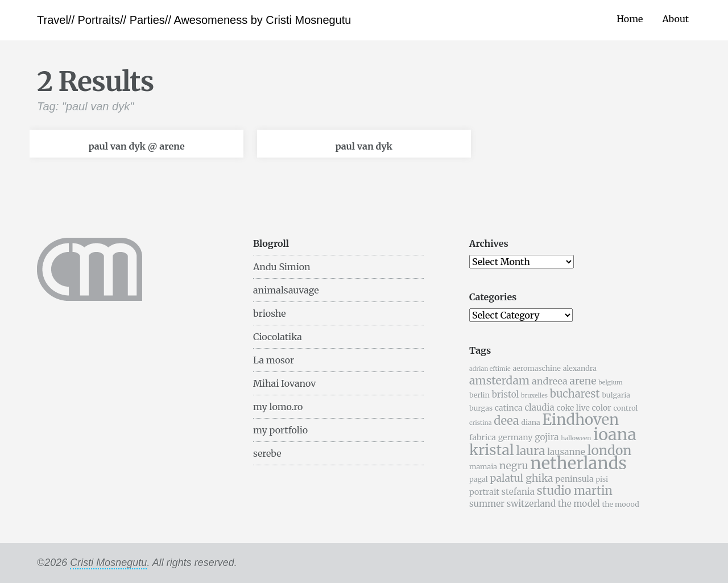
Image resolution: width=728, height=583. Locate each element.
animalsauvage (286, 290)
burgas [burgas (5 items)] (481, 408)
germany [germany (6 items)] (516, 437)
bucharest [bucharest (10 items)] (575, 394)
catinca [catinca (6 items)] (509, 408)
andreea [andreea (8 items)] (550, 381)
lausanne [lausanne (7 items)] (566, 452)
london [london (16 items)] (610, 450)
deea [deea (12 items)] (506, 421)
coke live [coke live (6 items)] (573, 408)
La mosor (274, 360)
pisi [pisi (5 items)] (602, 479)
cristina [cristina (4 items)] (480, 423)
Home (630, 19)
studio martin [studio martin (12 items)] (575, 491)
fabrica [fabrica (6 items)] (483, 437)
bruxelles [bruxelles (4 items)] (534, 396)
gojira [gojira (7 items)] (547, 437)
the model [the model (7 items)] (579, 504)
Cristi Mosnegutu (108, 563)
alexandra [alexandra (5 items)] (580, 368)
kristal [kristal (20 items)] (492, 450)
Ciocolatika (278, 337)
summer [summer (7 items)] (487, 504)
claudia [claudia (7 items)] (539, 408)
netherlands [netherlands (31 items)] (578, 463)
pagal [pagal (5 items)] (479, 479)
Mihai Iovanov (284, 383)
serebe (267, 453)
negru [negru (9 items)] (514, 466)
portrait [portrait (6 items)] (484, 492)
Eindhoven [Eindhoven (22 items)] (580, 420)
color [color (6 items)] (602, 408)
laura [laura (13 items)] (530, 451)
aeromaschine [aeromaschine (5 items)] (536, 368)
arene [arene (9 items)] (583, 381)
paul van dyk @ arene (136, 146)
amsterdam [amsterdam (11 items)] (499, 381)
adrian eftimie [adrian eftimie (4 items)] (490, 369)
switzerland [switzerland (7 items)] (531, 504)
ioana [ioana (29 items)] (615, 435)
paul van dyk (364, 146)
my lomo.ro (278, 407)
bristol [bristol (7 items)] (506, 394)
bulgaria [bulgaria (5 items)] (616, 395)
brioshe (270, 313)
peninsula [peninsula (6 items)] (574, 479)
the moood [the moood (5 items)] (620, 504)
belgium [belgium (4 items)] (610, 383)
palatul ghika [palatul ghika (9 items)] (521, 478)
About (675, 19)
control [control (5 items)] (625, 408)
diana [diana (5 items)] (530, 422)
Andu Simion (282, 267)
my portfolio (280, 430)
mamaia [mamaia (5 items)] (483, 467)
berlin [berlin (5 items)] (479, 395)
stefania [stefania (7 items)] (518, 492)
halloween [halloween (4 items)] (576, 438)
